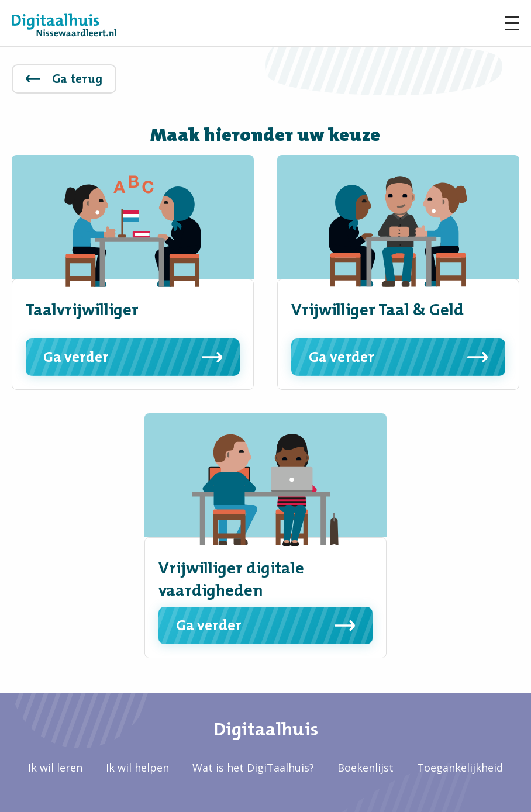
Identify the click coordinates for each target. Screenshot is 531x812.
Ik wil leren (55, 768)
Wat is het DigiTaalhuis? (253, 768)
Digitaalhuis (266, 729)
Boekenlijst (366, 768)
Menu (512, 23)
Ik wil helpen (137, 768)
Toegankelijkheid (460, 768)
